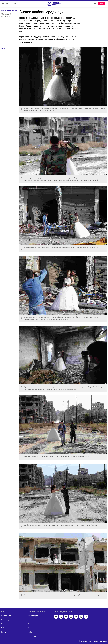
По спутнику (32, 624)
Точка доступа (33, 616)
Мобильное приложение (10, 628)
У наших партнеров (34, 620)
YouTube (31, 632)
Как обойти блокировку (10, 624)
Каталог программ (8, 620)
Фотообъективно (9, 11)
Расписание (32, 636)
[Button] (7, 49)
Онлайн (30, 628)
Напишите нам (6, 632)
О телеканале (6, 616)
